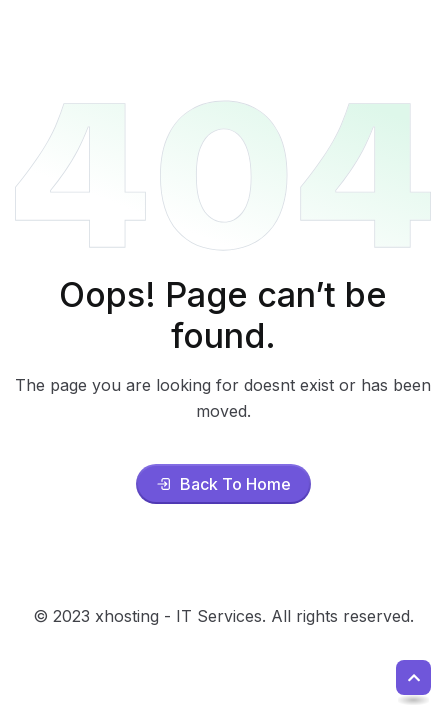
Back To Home (223, 484)
